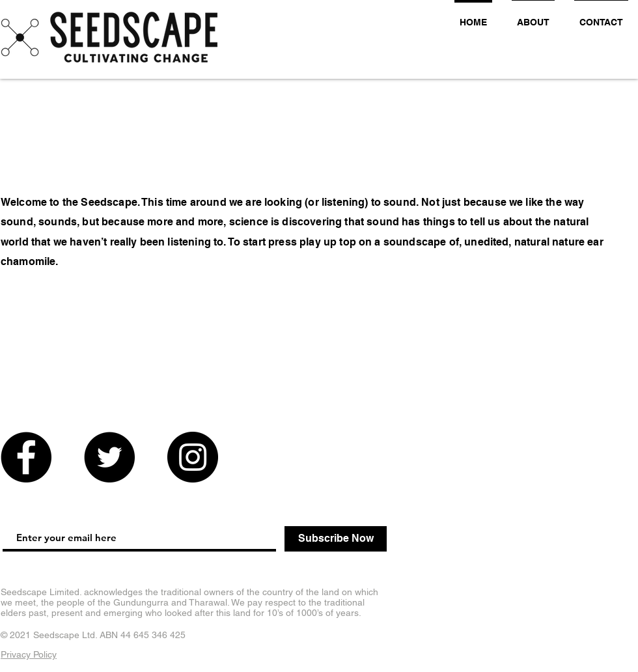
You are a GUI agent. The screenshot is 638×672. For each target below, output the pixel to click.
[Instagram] (193, 457)
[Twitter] (109, 457)
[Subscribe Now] (336, 539)
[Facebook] (26, 457)
